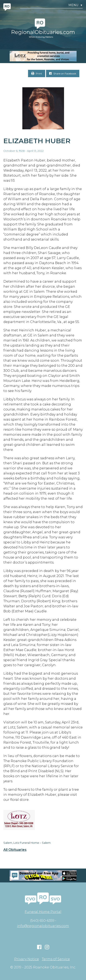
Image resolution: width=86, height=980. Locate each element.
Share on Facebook (63, 73)
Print (37, 73)
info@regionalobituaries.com (43, 926)
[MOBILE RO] (43, 56)
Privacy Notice (27, 959)
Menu (76, 5)
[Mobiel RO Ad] (43, 875)
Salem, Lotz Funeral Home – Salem (27, 843)
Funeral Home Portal (43, 912)
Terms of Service (56, 959)
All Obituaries (15, 850)
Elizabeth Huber (37, 141)
